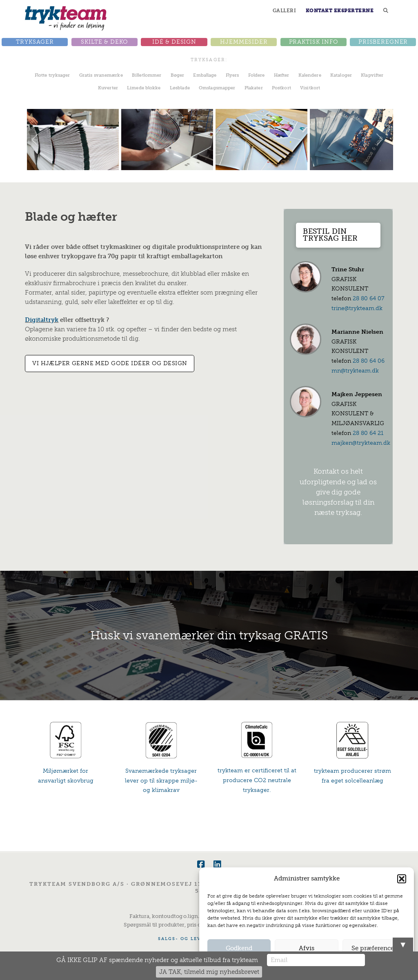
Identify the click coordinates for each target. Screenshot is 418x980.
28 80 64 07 (368, 298)
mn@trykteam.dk (355, 371)
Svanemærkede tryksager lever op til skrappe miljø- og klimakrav (161, 781)
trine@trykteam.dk (357, 308)
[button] (402, 879)
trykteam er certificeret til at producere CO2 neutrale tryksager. (257, 780)
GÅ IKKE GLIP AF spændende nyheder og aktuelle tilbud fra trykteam (157, 960)
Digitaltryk (42, 320)
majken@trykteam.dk (361, 443)
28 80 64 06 (369, 361)
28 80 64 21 (368, 433)
